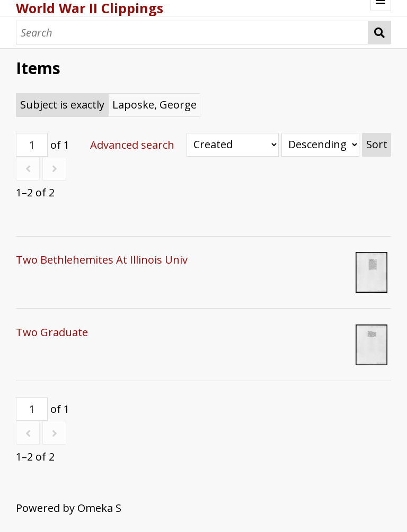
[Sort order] (320, 145)
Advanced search (132, 145)
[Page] (32, 145)
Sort (377, 144)
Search (380, 33)
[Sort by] (233, 145)
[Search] (192, 33)
